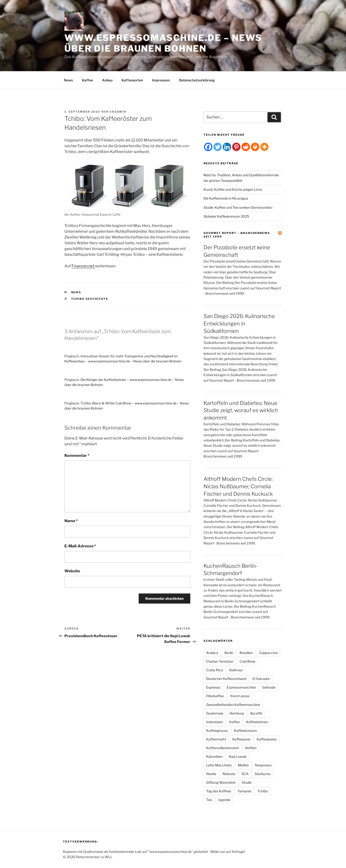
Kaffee (87, 80)
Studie (247, 782)
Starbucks (263, 774)
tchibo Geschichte (90, 299)
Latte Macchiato (219, 765)
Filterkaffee (215, 696)
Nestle (211, 774)
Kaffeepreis (241, 739)
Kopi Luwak (238, 756)
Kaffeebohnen (257, 722)
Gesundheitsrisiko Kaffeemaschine (233, 705)
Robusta (229, 774)
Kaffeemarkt (216, 739)
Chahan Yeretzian (220, 661)
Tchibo (263, 791)
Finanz (77, 266)
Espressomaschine (241, 687)
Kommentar (77, 455)
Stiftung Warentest (221, 782)
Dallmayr (236, 670)
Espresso (213, 687)
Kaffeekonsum (246, 730)
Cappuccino (268, 653)
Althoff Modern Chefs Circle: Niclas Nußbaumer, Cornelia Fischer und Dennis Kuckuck (238, 486)
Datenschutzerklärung (197, 80)
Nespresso (263, 765)
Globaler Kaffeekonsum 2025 (226, 216)
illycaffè (256, 713)
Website (72, 571)
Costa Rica (215, 670)
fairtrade (269, 687)
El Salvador (261, 679)
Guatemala (215, 713)
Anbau (107, 80)
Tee (209, 800)
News (68, 80)
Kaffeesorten (132, 80)
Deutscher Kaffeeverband (226, 679)
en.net (89, 266)
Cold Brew (247, 661)
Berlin (229, 653)
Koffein (251, 748)
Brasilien (246, 653)
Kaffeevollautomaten (223, 748)
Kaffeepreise (267, 739)
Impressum (161, 80)
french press (240, 696)
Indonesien (215, 722)
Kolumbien (214, 756)
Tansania (244, 791)
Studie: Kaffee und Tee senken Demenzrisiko (238, 207)
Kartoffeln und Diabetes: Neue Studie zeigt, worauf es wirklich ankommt (241, 410)
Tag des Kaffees (219, 791)
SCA (245, 774)
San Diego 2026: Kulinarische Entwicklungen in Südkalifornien (239, 324)
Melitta (243, 765)
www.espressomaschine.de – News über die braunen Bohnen (163, 43)
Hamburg (237, 713)
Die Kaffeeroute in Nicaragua (226, 198)
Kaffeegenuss (217, 730)
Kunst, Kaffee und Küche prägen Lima (233, 189)
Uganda (224, 800)
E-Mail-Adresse (80, 546)
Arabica (212, 653)
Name (71, 521)
